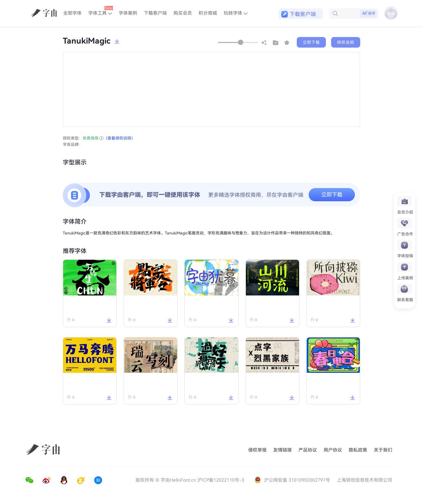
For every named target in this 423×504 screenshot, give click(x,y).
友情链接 (283, 450)
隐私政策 (358, 450)
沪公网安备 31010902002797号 (293, 480)
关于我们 (383, 450)
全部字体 (72, 13)
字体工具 (101, 11)
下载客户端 (155, 13)
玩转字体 (236, 13)
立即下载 (311, 42)
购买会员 (183, 13)
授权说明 (346, 42)
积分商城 (208, 13)
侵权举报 (257, 450)
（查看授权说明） (119, 138)
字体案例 (128, 13)
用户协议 (333, 450)
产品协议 (308, 450)
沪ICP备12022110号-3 (221, 480)
